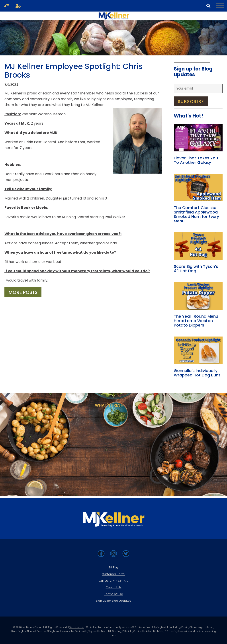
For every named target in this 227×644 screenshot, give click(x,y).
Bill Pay (113, 567)
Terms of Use (114, 594)
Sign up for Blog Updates (113, 601)
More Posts (23, 292)
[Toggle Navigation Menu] (220, 6)
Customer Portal (113, 574)
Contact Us (114, 587)
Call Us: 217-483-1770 (113, 581)
